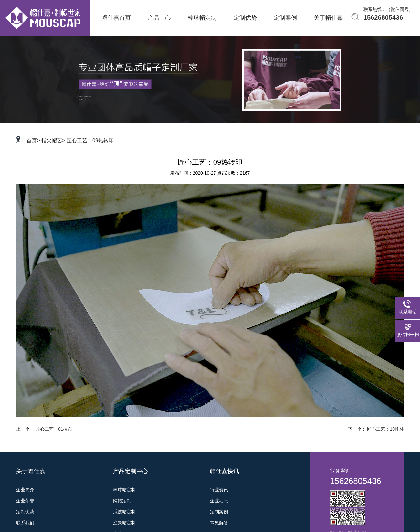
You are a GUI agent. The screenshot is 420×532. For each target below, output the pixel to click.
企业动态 (219, 501)
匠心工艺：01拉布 (54, 429)
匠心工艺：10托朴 (385, 429)
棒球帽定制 (124, 490)
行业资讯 (219, 490)
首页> (33, 140)
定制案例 (219, 512)
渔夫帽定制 (124, 523)
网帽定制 (122, 501)
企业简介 (25, 490)
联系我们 (25, 523)
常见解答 (219, 523)
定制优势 (25, 512)
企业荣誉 (25, 501)
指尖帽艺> (53, 140)
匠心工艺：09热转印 (90, 140)
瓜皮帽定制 (124, 512)
